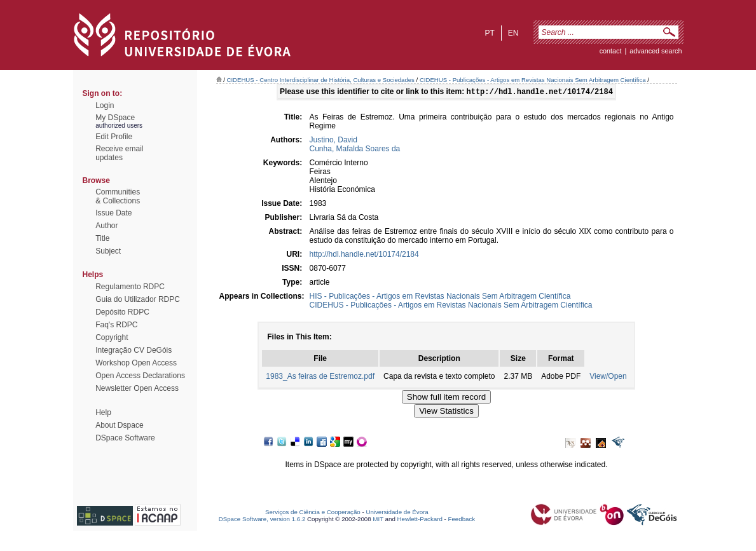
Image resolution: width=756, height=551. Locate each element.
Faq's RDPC (116, 325)
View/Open (608, 378)
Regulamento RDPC (130, 287)
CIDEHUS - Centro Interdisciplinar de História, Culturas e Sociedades (321, 80)
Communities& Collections (118, 196)
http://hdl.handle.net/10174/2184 (364, 255)
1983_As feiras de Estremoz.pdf (320, 378)
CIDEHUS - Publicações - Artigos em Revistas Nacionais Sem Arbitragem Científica (533, 80)
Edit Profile (114, 137)
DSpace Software (125, 438)
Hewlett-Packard (420, 520)
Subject (108, 251)
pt (489, 33)
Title (102, 238)
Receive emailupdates (119, 153)
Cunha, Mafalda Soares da (355, 150)
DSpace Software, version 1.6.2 (262, 520)
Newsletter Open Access (137, 388)
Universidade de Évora (397, 513)
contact (611, 51)
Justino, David (333, 141)
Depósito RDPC (122, 312)
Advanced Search (656, 51)
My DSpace (115, 118)
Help (103, 412)
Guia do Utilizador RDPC (138, 299)
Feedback (461, 520)
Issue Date (113, 213)
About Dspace (119, 425)
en (513, 33)
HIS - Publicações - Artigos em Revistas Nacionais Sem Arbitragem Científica (440, 297)
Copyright (112, 337)
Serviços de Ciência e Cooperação (313, 513)
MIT (378, 520)
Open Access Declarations (140, 376)
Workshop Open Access (136, 363)
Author (107, 226)
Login (105, 105)
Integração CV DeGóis (134, 350)
